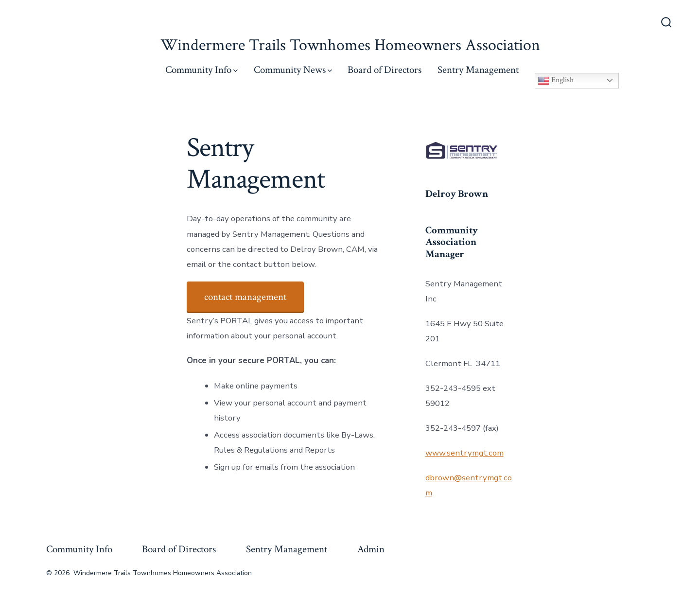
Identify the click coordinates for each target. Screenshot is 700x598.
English (556, 81)
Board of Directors (385, 70)
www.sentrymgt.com (464, 453)
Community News (293, 70)
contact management (245, 297)
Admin (371, 549)
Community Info (201, 70)
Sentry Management (478, 70)
